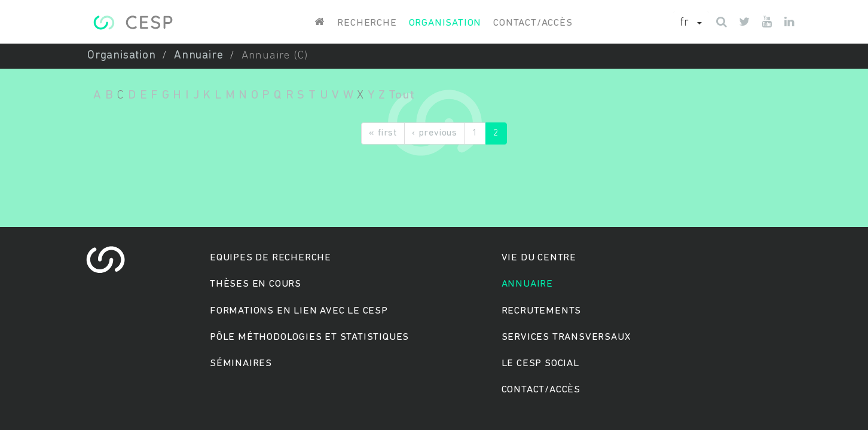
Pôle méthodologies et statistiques (309, 337)
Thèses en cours (256, 284)
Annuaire (198, 56)
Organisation (445, 23)
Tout (401, 95)
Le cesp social (540, 363)
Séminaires (241, 363)
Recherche (367, 23)
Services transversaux (566, 337)
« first (383, 133)
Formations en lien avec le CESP (299, 311)
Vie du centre (539, 258)
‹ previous (435, 133)
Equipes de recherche (271, 258)
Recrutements (542, 311)
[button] (691, 23)
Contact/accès (533, 23)
